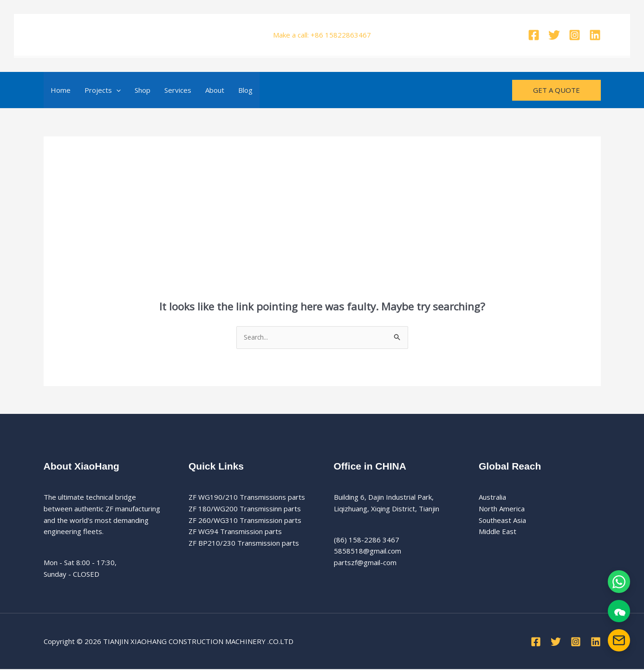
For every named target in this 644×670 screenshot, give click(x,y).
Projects (103, 90)
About (215, 90)
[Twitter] (554, 35)
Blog (245, 90)
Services (178, 90)
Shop (143, 90)
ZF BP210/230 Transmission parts (244, 544)
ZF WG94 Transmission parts (235, 533)
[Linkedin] (595, 35)
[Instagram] (575, 35)
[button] (116, 90)
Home (61, 90)
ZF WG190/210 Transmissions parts (247, 498)
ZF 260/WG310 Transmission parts (245, 521)
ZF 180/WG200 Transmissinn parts (245, 509)
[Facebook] (534, 35)
